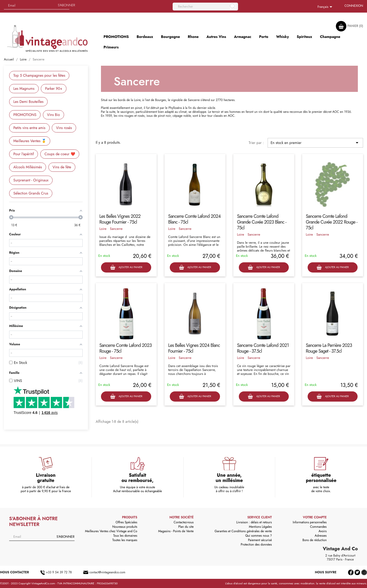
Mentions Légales (260, 527)
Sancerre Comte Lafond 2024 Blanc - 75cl (194, 219)
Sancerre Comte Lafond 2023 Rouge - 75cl (126, 348)
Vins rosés (64, 128)
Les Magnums (24, 88)
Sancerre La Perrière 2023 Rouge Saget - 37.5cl (329, 348)
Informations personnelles (310, 522)
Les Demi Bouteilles (28, 102)
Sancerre (116, 229)
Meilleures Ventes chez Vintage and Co (111, 531)
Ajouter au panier (126, 267)
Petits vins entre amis (29, 128)
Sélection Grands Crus (31, 193)
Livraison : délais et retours (254, 522)
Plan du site (186, 527)
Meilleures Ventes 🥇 (30, 141)
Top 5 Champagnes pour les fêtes (39, 75)
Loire (103, 229)
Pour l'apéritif (24, 154)
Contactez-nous (184, 522)
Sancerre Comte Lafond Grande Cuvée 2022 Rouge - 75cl (332, 222)
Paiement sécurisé (260, 540)
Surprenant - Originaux (31, 180)
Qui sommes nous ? (259, 536)
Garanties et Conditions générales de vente (243, 531)
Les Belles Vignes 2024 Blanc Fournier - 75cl (194, 348)
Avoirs (323, 531)
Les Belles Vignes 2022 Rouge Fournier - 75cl (120, 219)
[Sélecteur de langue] (326, 7)
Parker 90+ (54, 88)
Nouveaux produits (125, 527)
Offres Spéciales (126, 522)
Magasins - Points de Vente (176, 531)
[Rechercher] (205, 7)
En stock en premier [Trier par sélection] (315, 143)
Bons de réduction (314, 540)
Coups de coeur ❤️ (60, 154)
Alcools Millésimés (28, 167)
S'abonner (66, 5)
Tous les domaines (125, 536)
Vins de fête (62, 167)
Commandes (318, 527)
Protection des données (256, 545)
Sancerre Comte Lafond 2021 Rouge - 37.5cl (263, 348)
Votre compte (315, 517)
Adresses (321, 536)
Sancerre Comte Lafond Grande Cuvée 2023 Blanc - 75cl (262, 222)
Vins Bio (53, 115)
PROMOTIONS (25, 115)
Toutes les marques (125, 540)
